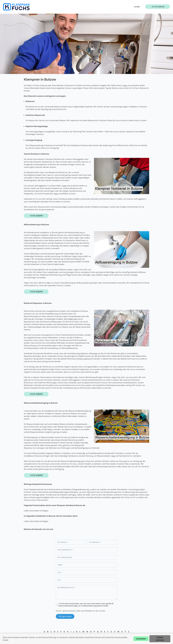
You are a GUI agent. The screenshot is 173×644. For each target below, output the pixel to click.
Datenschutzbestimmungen (68, 606)
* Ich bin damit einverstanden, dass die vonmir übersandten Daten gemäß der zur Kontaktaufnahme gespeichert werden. (86, 605)
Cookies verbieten (160, 639)
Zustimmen (141, 639)
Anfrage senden (65, 616)
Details (6, 640)
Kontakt (137, 7)
